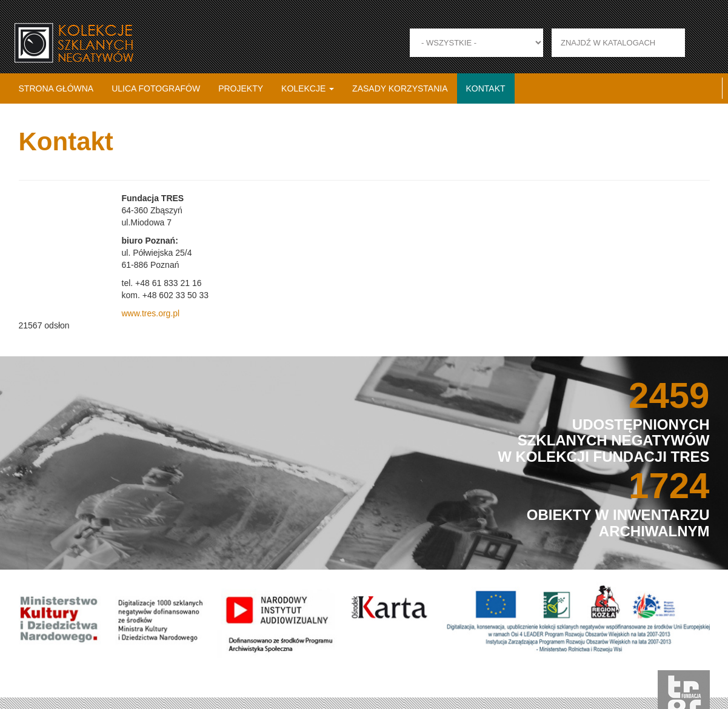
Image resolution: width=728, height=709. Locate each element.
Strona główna (56, 88)
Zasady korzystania (400, 88)
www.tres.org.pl (150, 313)
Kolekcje (308, 88)
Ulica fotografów (156, 88)
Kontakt (486, 88)
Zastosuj (699, 43)
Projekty (241, 88)
